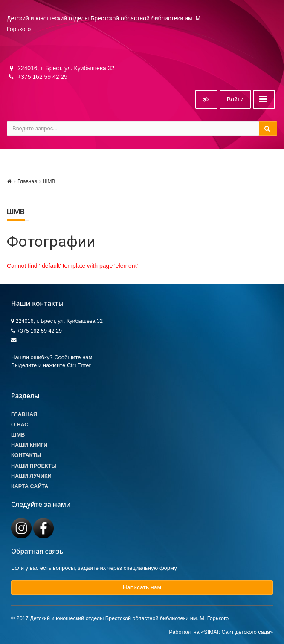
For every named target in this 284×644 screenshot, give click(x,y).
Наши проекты (34, 466)
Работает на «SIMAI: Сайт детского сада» (221, 632)
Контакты (26, 455)
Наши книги (29, 445)
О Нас (20, 425)
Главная (27, 181)
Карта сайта (30, 486)
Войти (235, 99)
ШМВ (49, 181)
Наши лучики (31, 476)
